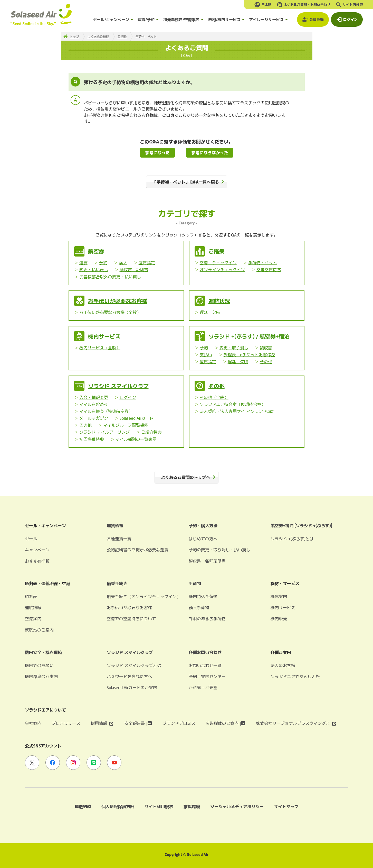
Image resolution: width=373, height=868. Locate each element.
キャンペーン (37, 550)
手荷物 (195, 583)
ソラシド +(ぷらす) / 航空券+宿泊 (249, 336)
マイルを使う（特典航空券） (106, 411)
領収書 (266, 348)
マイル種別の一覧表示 (136, 439)
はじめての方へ (203, 538)
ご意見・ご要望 (203, 687)
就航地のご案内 (39, 630)
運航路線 (33, 607)
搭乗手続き (117, 583)
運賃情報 (115, 525)
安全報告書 (138, 723)
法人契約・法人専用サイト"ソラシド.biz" (237, 411)
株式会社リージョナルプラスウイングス (297, 723)
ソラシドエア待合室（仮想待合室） (233, 404)
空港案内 (33, 618)
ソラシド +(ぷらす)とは (292, 538)
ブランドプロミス (179, 723)
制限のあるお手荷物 (207, 618)
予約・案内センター (207, 676)
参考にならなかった (210, 152)
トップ (74, 36)
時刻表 (31, 596)
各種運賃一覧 (119, 538)
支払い (206, 354)
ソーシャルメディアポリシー (237, 806)
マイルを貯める (94, 404)
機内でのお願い (39, 665)
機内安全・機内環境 (43, 652)
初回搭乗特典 (92, 439)
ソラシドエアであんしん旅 (295, 676)
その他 (266, 361)
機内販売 (279, 618)
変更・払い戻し (94, 269)
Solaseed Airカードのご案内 (132, 687)
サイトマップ (286, 806)
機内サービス (104, 336)
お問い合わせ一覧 (205, 665)
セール (31, 538)
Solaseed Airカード (137, 418)
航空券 (96, 251)
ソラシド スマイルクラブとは (134, 665)
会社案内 (33, 723)
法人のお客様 (283, 665)
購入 (123, 262)
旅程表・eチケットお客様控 (249, 354)
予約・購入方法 (203, 525)
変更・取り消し (234, 348)
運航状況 (219, 301)
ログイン (128, 397)
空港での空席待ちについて (131, 618)
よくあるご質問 (98, 36)
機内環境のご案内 (41, 676)
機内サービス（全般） (100, 348)
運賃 (83, 262)
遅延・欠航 (210, 312)
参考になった (157, 152)
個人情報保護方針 (118, 806)
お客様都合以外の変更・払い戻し (110, 277)
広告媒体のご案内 (226, 723)
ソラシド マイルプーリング (104, 432)
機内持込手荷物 (203, 596)
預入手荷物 (199, 607)
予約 (103, 262)
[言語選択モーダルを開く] (263, 5)
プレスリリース (66, 723)
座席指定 (147, 262)
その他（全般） (214, 397)
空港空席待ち (269, 269)
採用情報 (102, 723)
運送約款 (83, 806)
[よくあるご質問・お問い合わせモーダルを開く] (303, 5)
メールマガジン (94, 418)
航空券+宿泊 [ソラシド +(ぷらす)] (301, 525)
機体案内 (279, 596)
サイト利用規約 (159, 806)
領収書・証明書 (134, 269)
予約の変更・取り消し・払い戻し (219, 550)
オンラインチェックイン (222, 269)
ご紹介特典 (151, 432)
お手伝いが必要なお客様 (118, 301)
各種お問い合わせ (205, 652)
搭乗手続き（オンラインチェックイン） (144, 596)
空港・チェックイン (218, 262)
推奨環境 (192, 806)
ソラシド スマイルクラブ (118, 386)
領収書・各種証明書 (207, 561)
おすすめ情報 (37, 561)
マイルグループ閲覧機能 (126, 425)
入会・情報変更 (94, 397)
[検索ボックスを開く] (349, 5)
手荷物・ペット (263, 262)
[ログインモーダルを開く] (347, 20)
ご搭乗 (122, 36)
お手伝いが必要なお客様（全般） (110, 312)
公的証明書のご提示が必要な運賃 (138, 550)
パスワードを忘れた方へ (129, 676)
